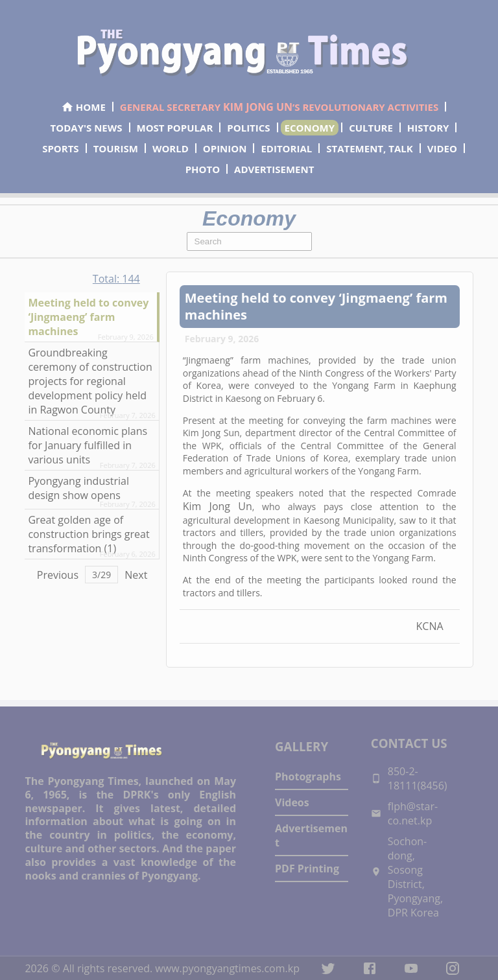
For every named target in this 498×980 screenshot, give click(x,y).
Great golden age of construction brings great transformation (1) (89, 534)
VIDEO (442, 148)
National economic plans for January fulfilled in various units (88, 445)
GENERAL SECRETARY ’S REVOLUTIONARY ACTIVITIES (279, 107)
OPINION (225, 148)
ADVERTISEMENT (274, 169)
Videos (292, 802)
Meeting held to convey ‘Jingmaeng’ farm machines (88, 317)
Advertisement (311, 835)
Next (136, 575)
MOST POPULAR (175, 128)
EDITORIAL (286, 148)
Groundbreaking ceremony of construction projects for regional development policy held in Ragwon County (90, 381)
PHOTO (203, 169)
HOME (83, 107)
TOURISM (116, 148)
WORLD (171, 148)
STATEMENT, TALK (369, 148)
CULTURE (371, 128)
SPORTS (60, 148)
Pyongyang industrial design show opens (78, 488)
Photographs (308, 776)
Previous (58, 575)
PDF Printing (307, 869)
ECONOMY (310, 128)
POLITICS (248, 128)
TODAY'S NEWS (87, 128)
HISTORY (428, 128)
